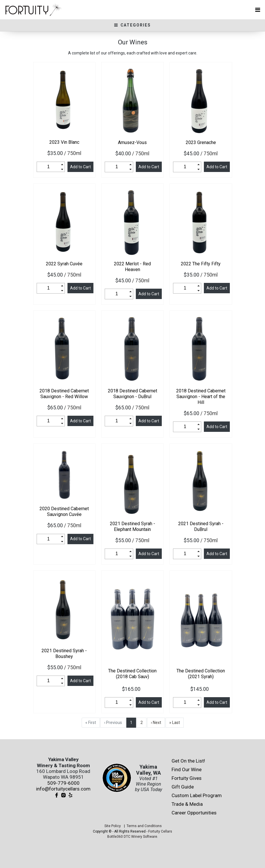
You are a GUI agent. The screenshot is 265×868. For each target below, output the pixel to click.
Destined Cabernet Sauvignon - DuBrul (132, 394)
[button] (62, 164)
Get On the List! (188, 761)
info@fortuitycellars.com (63, 789)
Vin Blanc (64, 142)
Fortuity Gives (187, 778)
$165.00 (132, 689)
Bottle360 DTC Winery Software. (133, 837)
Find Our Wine (187, 769)
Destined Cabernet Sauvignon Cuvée (64, 511)
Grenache (201, 142)
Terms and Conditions (144, 826)
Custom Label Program (197, 795)
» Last (175, 723)
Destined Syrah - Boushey (64, 654)
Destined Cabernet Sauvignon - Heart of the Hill (201, 397)
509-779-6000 (63, 783)
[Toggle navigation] (258, 10)
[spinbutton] (48, 167)
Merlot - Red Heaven (132, 267)
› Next (156, 723)
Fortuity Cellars (160, 831)
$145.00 (201, 689)
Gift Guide (183, 787)
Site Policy (113, 826)
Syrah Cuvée (64, 264)
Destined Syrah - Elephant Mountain (132, 526)
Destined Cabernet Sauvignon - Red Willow (64, 394)
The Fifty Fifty (201, 264)
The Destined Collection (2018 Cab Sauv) (132, 674)
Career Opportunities (194, 813)
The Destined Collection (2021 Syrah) (201, 674)
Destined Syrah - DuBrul (201, 526)
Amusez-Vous (132, 142)
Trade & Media (187, 804)
